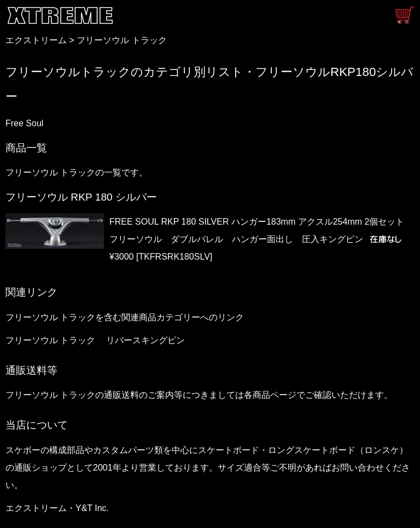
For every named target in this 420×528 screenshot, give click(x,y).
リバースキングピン (145, 340)
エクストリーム (36, 40)
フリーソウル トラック (121, 40)
